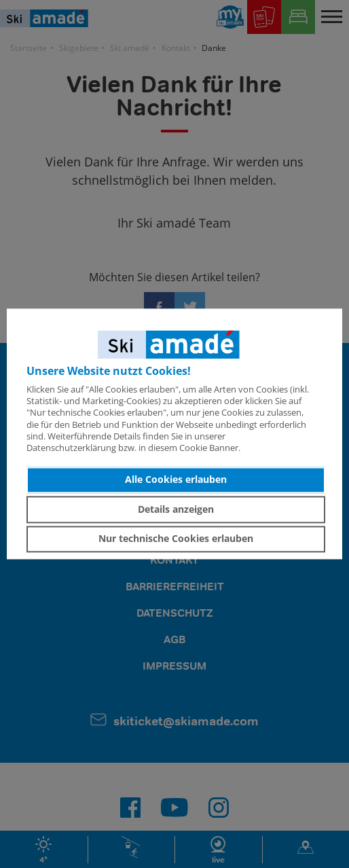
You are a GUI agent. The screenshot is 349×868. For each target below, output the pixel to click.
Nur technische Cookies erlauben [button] (176, 539)
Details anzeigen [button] (176, 509)
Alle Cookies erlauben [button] (176, 480)
